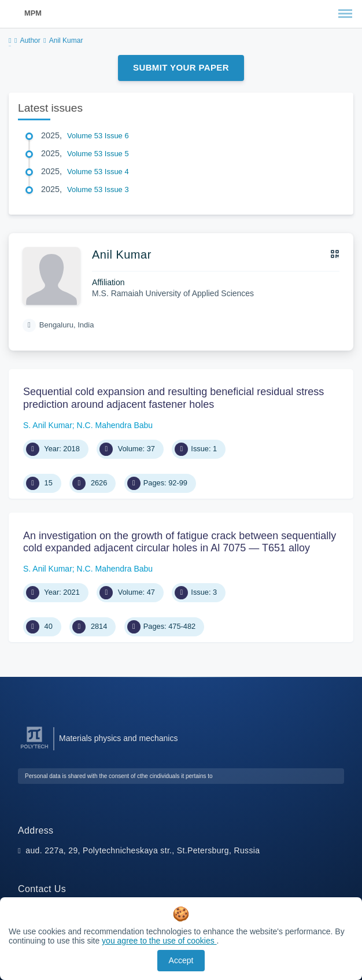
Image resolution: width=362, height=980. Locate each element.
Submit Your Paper (181, 67)
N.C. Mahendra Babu (115, 425)
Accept (181, 960)
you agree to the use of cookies (159, 941)
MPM (33, 13)
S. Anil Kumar (48, 425)
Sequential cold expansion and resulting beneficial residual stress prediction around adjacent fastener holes (173, 398)
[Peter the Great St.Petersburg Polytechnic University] (34, 749)
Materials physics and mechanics (118, 738)
